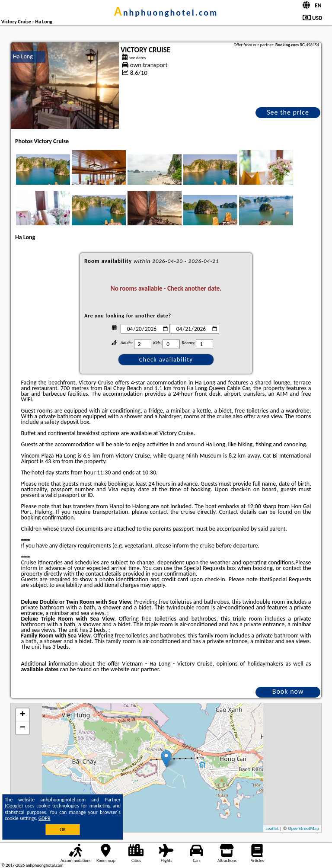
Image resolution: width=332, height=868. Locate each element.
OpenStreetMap (303, 828)
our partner (145, 669)
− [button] (23, 728)
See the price (288, 112)
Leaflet (272, 828)
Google (14, 806)
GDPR (45, 818)
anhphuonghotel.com (166, 13)
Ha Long (23, 56)
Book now (288, 691)
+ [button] (23, 715)
